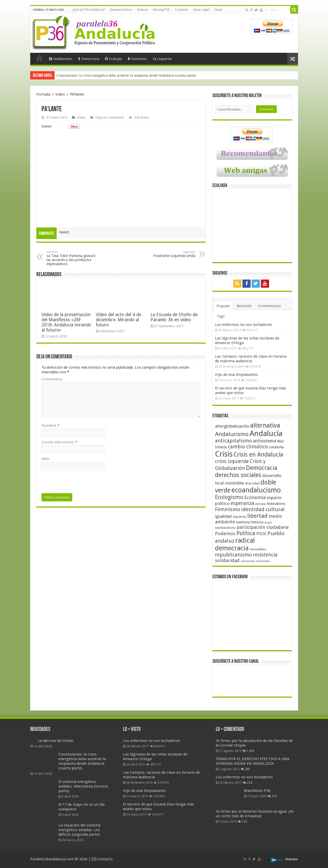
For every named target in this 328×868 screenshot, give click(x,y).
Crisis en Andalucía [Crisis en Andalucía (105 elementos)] (258, 455)
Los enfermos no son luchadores (244, 325)
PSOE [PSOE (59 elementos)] (261, 534)
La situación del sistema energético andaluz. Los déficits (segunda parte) (79, 830)
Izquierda (162, 59)
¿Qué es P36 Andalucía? (88, 10)
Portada (39, 58)
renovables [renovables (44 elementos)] (258, 549)
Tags (221, 316)
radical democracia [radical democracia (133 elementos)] (235, 544)
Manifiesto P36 (257, 791)
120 (244, 822)
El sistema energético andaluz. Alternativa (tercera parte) (83, 786)
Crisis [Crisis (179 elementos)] (224, 454)
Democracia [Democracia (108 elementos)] (262, 468)
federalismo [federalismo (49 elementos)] (276, 504)
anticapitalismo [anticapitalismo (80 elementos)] (233, 441)
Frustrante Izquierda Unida (169, 254)
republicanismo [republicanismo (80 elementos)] (233, 555)
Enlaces (143, 10)
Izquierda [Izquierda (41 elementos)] (239, 517)
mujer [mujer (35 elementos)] (268, 523)
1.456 (250, 751)
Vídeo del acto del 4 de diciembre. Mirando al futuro (119, 320)
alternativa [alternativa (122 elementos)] (265, 425)
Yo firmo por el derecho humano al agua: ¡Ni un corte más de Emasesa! (255, 814)
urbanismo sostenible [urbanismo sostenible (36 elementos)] (255, 561)
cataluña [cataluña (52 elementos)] (276, 447)
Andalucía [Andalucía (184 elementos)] (266, 433)
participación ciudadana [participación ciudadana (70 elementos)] (263, 527)
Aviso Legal (201, 10)
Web (45, 459)
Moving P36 (161, 10)
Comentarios (269, 306)
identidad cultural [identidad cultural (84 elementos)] (263, 509)
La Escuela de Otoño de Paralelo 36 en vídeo (174, 317)
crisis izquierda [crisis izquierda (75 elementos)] (232, 461)
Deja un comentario (110, 117)
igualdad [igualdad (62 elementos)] (223, 516)
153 (274, 796)
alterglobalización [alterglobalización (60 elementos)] (232, 426)
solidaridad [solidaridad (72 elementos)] (227, 560)
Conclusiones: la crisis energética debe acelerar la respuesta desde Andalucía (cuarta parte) (126, 75)
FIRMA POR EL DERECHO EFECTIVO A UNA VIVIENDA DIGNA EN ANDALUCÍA (253, 761)
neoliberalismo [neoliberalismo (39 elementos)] (225, 528)
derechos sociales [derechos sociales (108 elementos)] (238, 475)
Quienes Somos (121, 10)
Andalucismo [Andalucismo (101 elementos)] (232, 434)
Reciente (244, 306)
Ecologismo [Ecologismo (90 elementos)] (229, 497)
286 (247, 769)
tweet (47, 126)
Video (60, 94)
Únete (218, 10)
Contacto (181, 10)
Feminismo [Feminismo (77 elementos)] (228, 509)
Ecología (113, 59)
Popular (223, 306)
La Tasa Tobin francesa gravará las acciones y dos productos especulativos (73, 258)
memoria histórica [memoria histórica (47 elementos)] (250, 522)
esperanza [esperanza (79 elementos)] (242, 503)
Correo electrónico (59, 442)
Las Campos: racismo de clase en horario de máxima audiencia (251, 359)
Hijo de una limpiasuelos (236, 375)
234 (249, 783)
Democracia (89, 59)
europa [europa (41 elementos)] (260, 504)
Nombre (50, 426)
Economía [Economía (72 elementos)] (255, 497)
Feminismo (137, 59)
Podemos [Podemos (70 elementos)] (225, 534)
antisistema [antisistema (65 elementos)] (264, 441)
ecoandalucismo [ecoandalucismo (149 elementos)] (256, 490)
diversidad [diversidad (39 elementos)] (252, 483)
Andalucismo (61, 59)
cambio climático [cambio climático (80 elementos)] (248, 447)
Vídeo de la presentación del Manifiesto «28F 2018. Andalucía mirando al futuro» (66, 322)
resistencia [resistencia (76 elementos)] (265, 555)
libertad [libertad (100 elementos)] (257, 516)
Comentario (52, 379)
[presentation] (80, 483)
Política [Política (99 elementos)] (246, 533)
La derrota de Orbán (56, 741)
